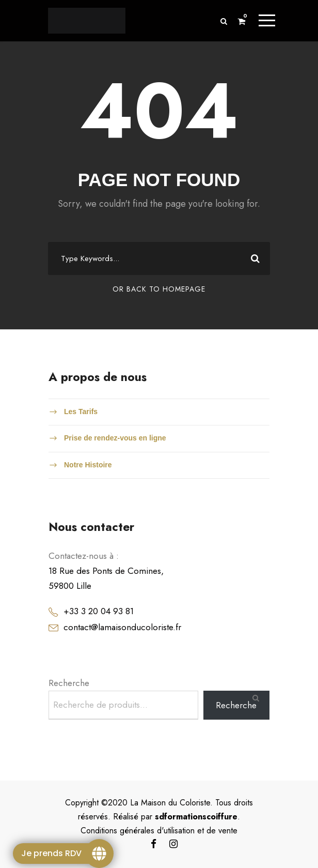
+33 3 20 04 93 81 (99, 611)
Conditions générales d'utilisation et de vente (159, 831)
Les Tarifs (81, 412)
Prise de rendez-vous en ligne (115, 438)
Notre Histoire (88, 465)
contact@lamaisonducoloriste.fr (122, 627)
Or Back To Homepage (159, 289)
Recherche (69, 683)
